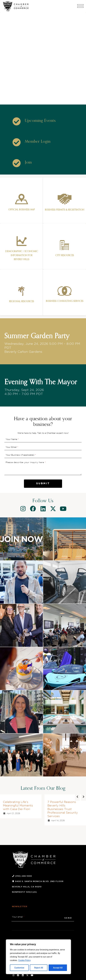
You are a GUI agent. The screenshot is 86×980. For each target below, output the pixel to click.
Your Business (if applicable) (21, 455)
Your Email (12, 447)
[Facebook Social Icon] (18, 975)
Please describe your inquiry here (26, 462)
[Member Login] (38, 142)
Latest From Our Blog (43, 788)
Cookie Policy (25, 960)
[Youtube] (63, 509)
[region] (38, 957)
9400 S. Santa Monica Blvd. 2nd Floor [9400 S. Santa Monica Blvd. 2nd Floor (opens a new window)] (39, 881)
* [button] (18, 439)
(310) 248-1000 (23, 876)
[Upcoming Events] (40, 121)
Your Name (12, 439)
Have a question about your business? (43, 422)
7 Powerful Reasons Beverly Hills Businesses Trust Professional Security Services (63, 809)
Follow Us (43, 501)
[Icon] (17, 121)
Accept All (58, 968)
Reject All (39, 968)
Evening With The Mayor (41, 382)
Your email (18, 917)
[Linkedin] (43, 509)
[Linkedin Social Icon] (23, 975)
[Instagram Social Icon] (13, 975)
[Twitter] (53, 509)
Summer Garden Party (37, 336)
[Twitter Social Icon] (27, 975)
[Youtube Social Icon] (32, 975)
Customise (19, 968)
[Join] (28, 163)
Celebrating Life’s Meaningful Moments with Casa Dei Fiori (18, 806)
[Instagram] (23, 509)
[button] (80, 7)
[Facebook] (33, 509)
